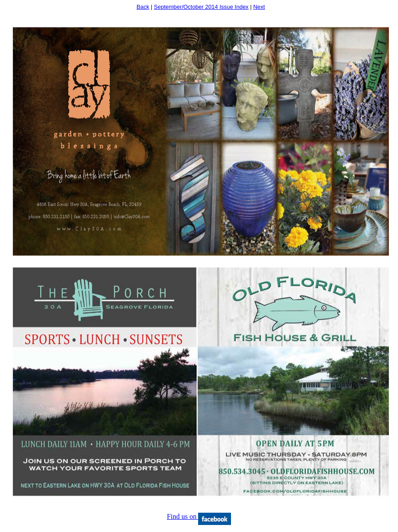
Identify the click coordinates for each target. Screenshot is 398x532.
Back (143, 7)
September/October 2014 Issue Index (201, 7)
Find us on (199, 516)
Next (259, 7)
